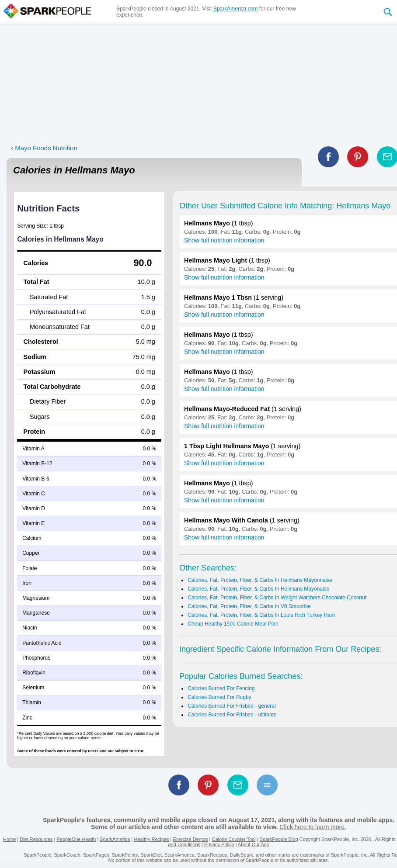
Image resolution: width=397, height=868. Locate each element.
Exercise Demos (190, 839)
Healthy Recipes (151, 839)
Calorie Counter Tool (234, 839)
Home (9, 839)
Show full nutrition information (224, 240)
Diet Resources (36, 839)
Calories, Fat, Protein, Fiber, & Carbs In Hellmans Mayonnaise (260, 580)
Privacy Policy (219, 844)
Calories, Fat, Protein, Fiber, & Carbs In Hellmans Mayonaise (258, 589)
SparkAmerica (115, 839)
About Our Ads (254, 844)
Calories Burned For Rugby (219, 697)
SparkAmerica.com (235, 9)
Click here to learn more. (313, 827)
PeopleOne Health (76, 839)
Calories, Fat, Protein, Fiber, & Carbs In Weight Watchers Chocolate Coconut (277, 598)
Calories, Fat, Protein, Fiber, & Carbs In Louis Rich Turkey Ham (261, 615)
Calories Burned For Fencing (221, 688)
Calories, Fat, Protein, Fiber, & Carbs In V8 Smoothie (249, 606)
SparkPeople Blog (279, 839)
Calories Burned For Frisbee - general (232, 706)
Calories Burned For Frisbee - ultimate (232, 715)
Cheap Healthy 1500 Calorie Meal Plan (233, 624)
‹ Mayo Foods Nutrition (44, 148)
